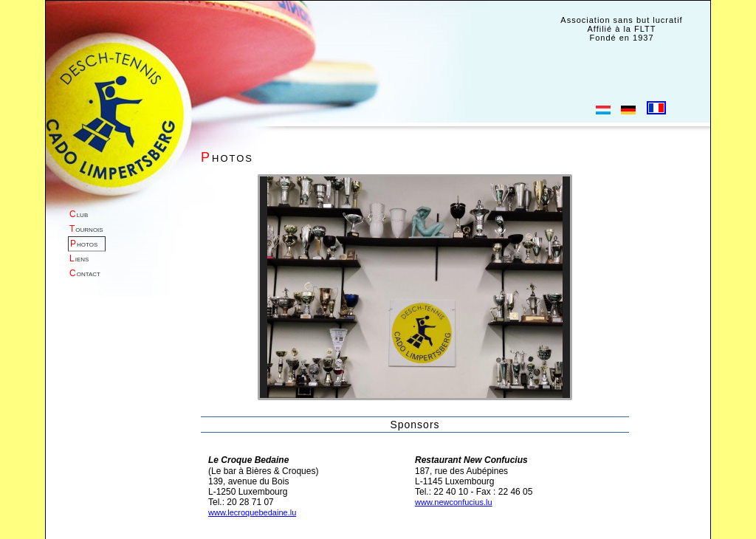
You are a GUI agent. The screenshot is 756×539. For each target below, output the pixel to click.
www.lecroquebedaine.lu (252, 512)
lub (79, 214)
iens (79, 258)
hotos (84, 244)
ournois (86, 229)
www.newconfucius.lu (454, 502)
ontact (85, 273)
